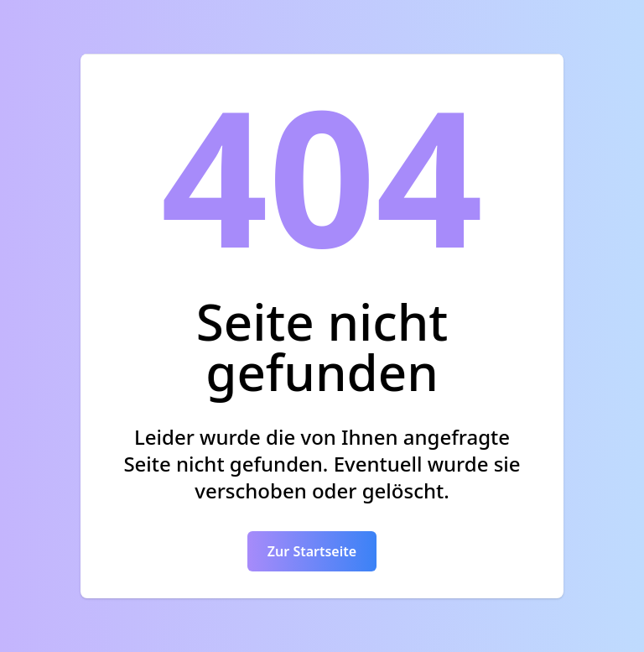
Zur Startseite (312, 551)
